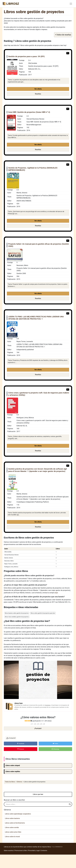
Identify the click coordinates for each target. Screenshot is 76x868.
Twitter (55, 744)
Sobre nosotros (9, 851)
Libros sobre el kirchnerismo (15, 823)
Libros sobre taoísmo (12, 818)
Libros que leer (38, 794)
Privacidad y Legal (34, 851)
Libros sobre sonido (12, 827)
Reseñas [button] (38, 94)
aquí (56, 593)
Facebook (21, 744)
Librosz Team (19, 703)
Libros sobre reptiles (13, 771)
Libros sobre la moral (12, 837)
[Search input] (37, 804)
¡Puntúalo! (38, 728)
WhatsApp (55, 749)
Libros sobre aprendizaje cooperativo (18, 814)
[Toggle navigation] (71, 4)
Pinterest (21, 749)
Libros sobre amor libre (13, 832)
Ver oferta (38, 89)
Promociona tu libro (21, 851)
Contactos (44, 851)
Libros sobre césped (13, 765)
